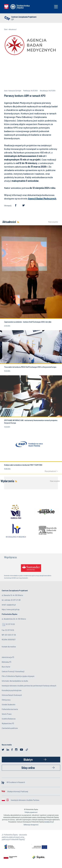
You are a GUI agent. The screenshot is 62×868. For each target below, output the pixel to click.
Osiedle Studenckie (9, 704)
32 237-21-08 (16, 600)
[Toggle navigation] (56, 7)
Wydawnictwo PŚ (8, 723)
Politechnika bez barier (10, 709)
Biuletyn (28, 759)
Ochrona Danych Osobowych (12, 695)
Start (6, 29)
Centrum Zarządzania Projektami (24, 17)
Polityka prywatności (31, 812)
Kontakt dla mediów (9, 647)
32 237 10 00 (10, 624)
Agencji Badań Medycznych (42, 198)
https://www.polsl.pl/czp (11, 609)
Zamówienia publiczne (10, 728)
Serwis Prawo (7, 714)
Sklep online (28, 768)
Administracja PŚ (8, 657)
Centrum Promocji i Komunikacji (13, 671)
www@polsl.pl (49, 822)
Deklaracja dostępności (31, 825)
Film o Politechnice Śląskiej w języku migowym (18, 676)
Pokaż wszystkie (53, 222)
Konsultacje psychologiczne (12, 690)
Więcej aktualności (50, 471)
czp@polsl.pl (11, 605)
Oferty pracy (6, 700)
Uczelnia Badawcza (9, 719)
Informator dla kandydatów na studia (15, 681)
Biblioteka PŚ (6, 662)
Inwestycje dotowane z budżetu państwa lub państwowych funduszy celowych (29, 686)
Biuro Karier (6, 667)
